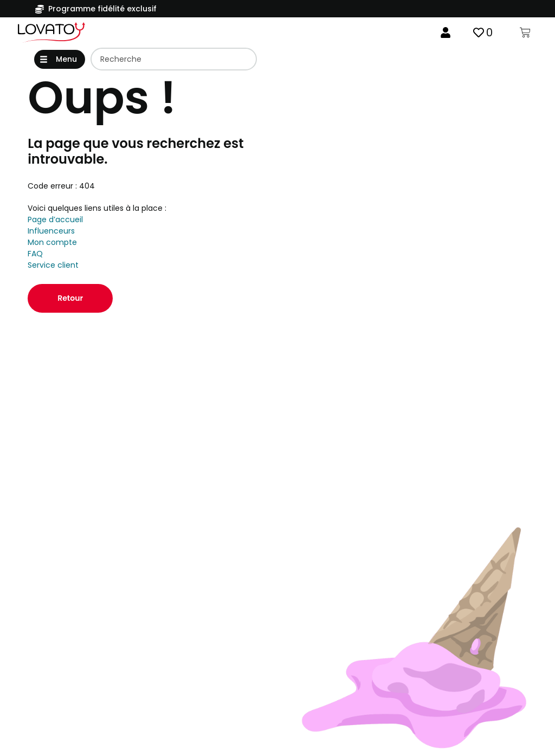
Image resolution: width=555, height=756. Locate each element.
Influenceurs (51, 232)
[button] (60, 60)
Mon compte (52, 243)
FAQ (35, 255)
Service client (53, 266)
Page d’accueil (55, 221)
